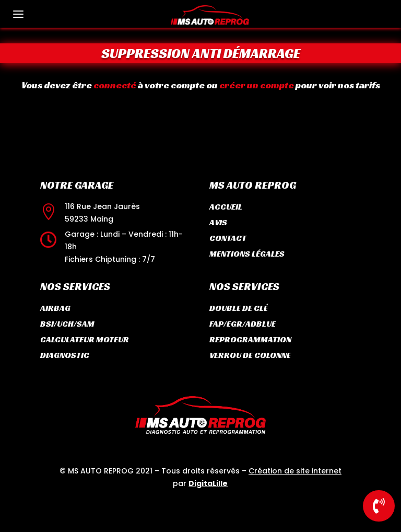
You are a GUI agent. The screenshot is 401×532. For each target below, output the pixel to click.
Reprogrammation (250, 339)
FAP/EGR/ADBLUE (243, 324)
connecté (126, 85)
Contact (228, 238)
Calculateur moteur (85, 339)
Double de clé (239, 308)
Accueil (226, 207)
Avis (218, 222)
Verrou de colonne (250, 355)
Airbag (55, 308)
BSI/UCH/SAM (67, 324)
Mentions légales (247, 254)
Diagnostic (65, 355)
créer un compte (249, 85)
